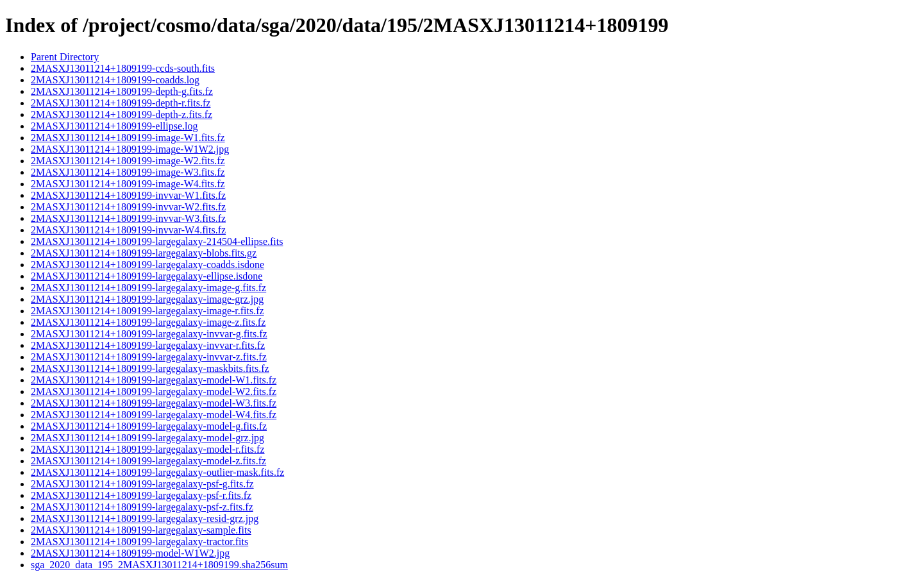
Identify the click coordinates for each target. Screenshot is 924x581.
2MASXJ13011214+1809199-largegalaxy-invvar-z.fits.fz (149, 357)
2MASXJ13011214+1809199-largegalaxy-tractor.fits (139, 542)
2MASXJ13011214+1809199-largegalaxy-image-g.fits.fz (148, 288)
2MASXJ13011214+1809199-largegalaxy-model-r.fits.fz (148, 449)
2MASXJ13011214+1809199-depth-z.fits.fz (122, 114)
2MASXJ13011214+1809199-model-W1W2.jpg (130, 553)
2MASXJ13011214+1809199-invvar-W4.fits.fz (128, 230)
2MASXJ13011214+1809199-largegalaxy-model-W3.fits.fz (154, 403)
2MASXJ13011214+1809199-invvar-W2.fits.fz (128, 207)
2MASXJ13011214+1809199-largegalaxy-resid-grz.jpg (145, 518)
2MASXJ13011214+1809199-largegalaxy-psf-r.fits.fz (141, 495)
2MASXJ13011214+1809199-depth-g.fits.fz (122, 91)
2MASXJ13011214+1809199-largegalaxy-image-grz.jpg (147, 299)
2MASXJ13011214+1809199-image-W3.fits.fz (128, 172)
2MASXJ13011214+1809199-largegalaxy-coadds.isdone (147, 265)
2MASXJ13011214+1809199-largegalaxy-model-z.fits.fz (148, 461)
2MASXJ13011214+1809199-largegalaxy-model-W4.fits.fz (154, 415)
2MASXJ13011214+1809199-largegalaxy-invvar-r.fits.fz (148, 345)
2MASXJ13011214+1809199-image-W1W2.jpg (130, 149)
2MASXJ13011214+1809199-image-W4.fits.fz (128, 184)
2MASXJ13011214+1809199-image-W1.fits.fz (128, 138)
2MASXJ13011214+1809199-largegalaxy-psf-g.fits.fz (142, 484)
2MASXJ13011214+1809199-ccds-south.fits (123, 68)
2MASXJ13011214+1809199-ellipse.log (114, 126)
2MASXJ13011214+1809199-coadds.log (115, 80)
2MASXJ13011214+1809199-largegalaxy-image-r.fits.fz (147, 311)
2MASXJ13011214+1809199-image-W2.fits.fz (128, 161)
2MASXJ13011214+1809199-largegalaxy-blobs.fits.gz (144, 253)
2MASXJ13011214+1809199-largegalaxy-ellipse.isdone (147, 276)
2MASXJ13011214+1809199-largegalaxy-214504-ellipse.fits (157, 241)
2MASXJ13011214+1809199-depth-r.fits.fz (121, 103)
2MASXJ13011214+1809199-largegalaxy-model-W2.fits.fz (154, 392)
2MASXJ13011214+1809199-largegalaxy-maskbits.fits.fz (150, 368)
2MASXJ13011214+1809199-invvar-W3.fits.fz (128, 218)
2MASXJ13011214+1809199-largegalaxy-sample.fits (141, 530)
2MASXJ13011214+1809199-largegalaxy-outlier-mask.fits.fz (157, 472)
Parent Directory (65, 57)
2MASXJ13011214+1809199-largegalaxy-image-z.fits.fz (148, 322)
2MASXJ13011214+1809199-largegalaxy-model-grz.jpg (147, 438)
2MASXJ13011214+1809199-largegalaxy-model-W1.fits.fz (154, 380)
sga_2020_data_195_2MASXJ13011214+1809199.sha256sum (159, 565)
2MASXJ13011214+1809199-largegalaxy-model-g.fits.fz (149, 426)
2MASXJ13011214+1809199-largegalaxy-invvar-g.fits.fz (149, 334)
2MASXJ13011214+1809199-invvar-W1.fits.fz (128, 195)
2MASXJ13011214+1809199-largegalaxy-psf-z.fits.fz (142, 507)
